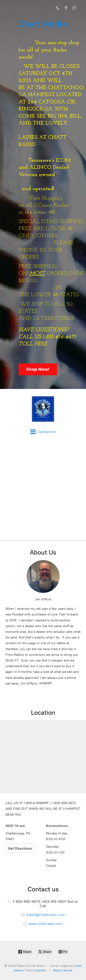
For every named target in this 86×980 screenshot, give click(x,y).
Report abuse (63, 970)
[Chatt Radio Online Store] (43, 409)
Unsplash (40, 970)
